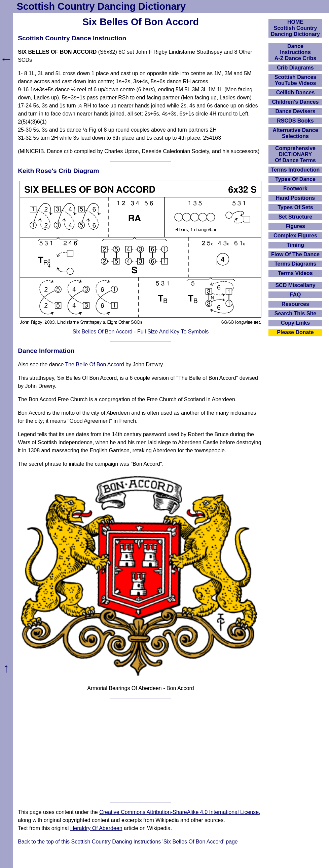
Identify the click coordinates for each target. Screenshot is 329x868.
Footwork (295, 189)
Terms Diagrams (295, 264)
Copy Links (295, 323)
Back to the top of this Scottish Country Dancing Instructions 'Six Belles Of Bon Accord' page (128, 842)
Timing (295, 245)
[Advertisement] (141, 750)
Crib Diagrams (295, 68)
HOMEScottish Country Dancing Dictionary (295, 28)
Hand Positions (295, 198)
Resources (295, 304)
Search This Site (296, 313)
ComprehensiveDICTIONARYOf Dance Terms (295, 154)
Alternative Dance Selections (295, 133)
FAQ (296, 295)
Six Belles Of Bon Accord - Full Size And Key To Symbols (141, 332)
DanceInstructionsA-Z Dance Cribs (295, 52)
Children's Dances (296, 102)
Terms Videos (295, 273)
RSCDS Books (295, 121)
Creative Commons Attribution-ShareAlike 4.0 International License (179, 812)
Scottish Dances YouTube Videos (295, 80)
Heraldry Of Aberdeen (96, 828)
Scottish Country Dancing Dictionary (101, 6)
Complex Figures (295, 236)
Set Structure (295, 217)
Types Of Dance (295, 179)
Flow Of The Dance (295, 254)
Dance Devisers (295, 111)
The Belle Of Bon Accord (94, 364)
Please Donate (295, 332)
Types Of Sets (295, 207)
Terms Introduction (296, 170)
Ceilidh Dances (296, 93)
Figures (295, 226)
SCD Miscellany (295, 285)
